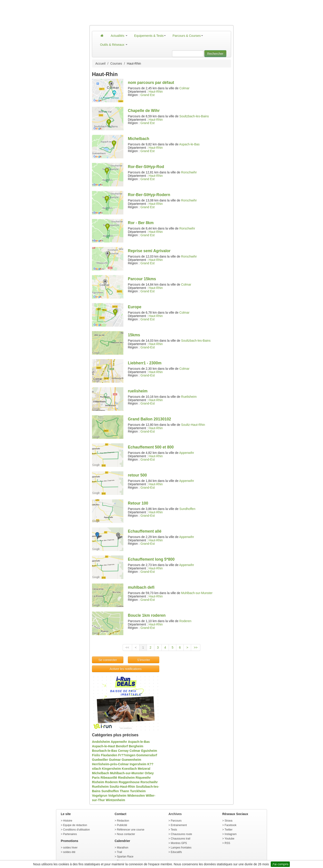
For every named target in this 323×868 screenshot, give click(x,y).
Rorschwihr (189, 172)
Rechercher (215, 54)
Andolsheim (101, 742)
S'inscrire (143, 660)
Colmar (184, 88)
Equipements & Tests (150, 36)
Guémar (115, 760)
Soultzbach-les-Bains (194, 116)
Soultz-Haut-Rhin (193, 425)
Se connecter (108, 660)
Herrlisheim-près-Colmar (110, 764)
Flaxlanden (109, 755)
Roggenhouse (129, 782)
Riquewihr (143, 778)
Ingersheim (138, 764)
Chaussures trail (180, 839)
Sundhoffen (187, 509)
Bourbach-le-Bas (105, 751)
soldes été (69, 852)
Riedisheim (126, 778)
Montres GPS (179, 843)
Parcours (176, 821)
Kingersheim (111, 769)
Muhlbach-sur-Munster (197, 593)
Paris (96, 778)
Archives (175, 814)
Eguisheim (149, 751)
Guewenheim (131, 760)
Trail (119, 852)
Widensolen (136, 796)
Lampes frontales (181, 848)
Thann (124, 791)
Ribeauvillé (109, 778)
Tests (174, 830)
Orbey (149, 773)
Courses (116, 63)
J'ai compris (280, 864)
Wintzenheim (115, 800)
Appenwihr (187, 453)
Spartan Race (125, 857)
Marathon (123, 848)
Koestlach (129, 769)
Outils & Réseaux (114, 45)
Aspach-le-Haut (104, 746)
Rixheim (98, 782)
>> (196, 647)
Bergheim (136, 746)
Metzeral (144, 769)
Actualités (119, 36)
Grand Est (147, 95)
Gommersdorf (147, 755)
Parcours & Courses (188, 36)
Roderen (186, 621)
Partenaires (70, 834)
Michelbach (100, 773)
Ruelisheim (189, 397)
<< (127, 647)
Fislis (96, 755)
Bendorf (122, 746)
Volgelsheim (117, 796)
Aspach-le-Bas (189, 144)
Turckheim (138, 791)
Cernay (123, 751)
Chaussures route (181, 834)
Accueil (100, 63)
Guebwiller (100, 760)
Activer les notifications (126, 669)
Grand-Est (148, 347)
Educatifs (176, 852)
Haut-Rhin (156, 92)
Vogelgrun (100, 796)
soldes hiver (70, 848)
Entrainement (179, 825)
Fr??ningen (127, 755)
